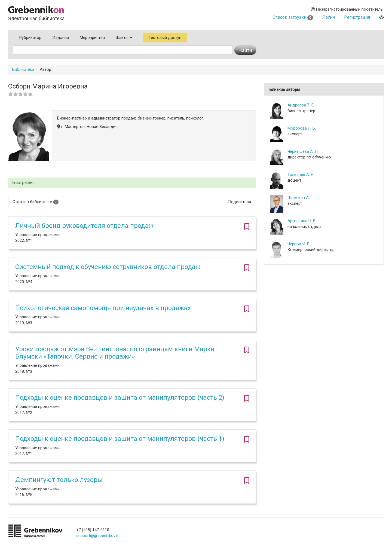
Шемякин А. (298, 198)
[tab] (132, 183)
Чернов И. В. (299, 244)
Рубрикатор (30, 38)
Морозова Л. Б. (302, 128)
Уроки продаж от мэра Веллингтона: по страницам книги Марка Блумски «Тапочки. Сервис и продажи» (115, 353)
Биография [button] (23, 183)
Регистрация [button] (357, 17)
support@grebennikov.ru (98, 536)
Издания (61, 38)
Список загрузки (293, 17)
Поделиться (240, 202)
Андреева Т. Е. (301, 105)
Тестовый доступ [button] (165, 38)
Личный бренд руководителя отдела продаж (84, 226)
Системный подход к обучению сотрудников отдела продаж (108, 267)
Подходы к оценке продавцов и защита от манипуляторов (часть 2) (120, 398)
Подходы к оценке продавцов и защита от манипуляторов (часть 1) (120, 439)
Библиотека (23, 69)
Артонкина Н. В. (302, 221)
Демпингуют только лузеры (59, 480)
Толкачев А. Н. (301, 175)
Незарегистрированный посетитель (347, 9)
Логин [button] (329, 17)
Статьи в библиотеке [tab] (36, 202)
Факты (124, 38)
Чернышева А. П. (303, 151)
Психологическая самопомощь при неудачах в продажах (103, 308)
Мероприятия (92, 38)
